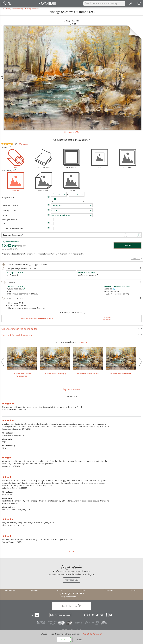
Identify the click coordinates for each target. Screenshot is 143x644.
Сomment (136, 259)
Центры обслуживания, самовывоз (71, 268)
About (59, 590)
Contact (133, 590)
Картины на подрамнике (121, 361)
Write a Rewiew (73, 389)
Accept (64, 639)
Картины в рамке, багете (88, 361)
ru (32, 615)
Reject (79, 639)
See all (72, 552)
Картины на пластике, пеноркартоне (22, 362)
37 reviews (23, 144)
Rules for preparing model (60, 615)
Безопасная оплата (71, 299)
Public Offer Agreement (92, 634)
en (37, 615)
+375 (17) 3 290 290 (73, 593)
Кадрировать (72, 132)
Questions (108, 590)
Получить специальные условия (36, 318)
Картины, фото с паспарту (55, 361)
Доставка (71, 282)
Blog (84, 590)
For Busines (10, 590)
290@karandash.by (68, 597)
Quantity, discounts (12, 235)
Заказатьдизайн (107, 318)
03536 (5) (83, 342)
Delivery (35, 590)
